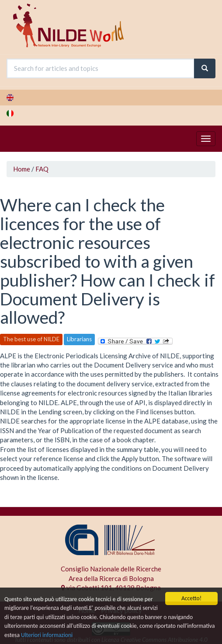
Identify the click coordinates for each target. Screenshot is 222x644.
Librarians (79, 339)
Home (22, 169)
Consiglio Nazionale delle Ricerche (111, 569)
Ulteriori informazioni (47, 635)
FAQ (42, 169)
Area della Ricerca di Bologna (111, 578)
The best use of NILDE (31, 339)
